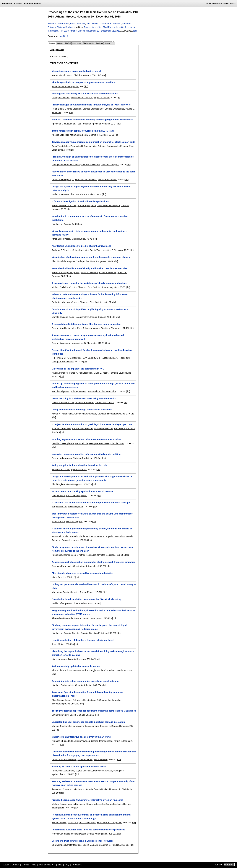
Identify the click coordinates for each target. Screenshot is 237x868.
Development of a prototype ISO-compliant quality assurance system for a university (90, 311)
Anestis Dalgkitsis (60, 135)
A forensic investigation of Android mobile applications (80, 201)
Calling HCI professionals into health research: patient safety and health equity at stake (94, 586)
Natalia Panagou (60, 373)
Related (107, 43)
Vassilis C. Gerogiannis (63, 443)
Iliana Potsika (58, 522)
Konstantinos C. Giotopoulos (97, 700)
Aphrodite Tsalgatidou (77, 495)
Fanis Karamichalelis (79, 317)
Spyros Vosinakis (84, 771)
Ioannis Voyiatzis (110, 287)
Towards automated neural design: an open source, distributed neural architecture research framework (88, 337)
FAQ (67, 865)
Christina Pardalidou (83, 458)
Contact (15, 865)
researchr (7, 4)
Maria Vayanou (83, 741)
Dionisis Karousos (77, 659)
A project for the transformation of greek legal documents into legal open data (92, 424)
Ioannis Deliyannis (61, 391)
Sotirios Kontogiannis (97, 834)
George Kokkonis (114, 804)
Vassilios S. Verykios (113, 250)
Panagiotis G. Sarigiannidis (84, 146)
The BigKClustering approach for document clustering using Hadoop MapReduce (94, 711)
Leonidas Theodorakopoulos (111, 414)
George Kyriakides (61, 343)
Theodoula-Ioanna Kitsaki (64, 205)
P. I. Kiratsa (57, 358)
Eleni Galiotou (94, 287)
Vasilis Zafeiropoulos (62, 603)
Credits (25, 865)
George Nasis (58, 495)
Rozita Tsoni (96, 250)
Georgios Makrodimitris (63, 165)
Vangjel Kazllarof (97, 670)
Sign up (233, 4)
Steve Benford (101, 760)
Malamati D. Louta (79, 135)
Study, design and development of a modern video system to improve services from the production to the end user (92, 549)
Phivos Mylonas (76, 507)
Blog (60, 865)
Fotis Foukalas (84, 124)
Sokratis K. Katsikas (85, 194)
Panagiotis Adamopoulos (64, 555)
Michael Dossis (59, 804)
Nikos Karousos (59, 659)
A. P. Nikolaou (123, 358)
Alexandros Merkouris (62, 618)
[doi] (135, 31)
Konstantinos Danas (80, 98)
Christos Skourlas (108, 272)
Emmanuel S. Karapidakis (109, 823)
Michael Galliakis (60, 287)
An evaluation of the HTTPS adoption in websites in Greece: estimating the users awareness (93, 174)
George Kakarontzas (99, 443)
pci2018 (64, 36)
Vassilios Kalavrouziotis (63, 403)
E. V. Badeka (89, 358)
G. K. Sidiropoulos (73, 358)
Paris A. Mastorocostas (88, 328)
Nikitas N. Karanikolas (58, 24)
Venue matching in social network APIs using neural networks (84, 398)
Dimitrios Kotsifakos (86, 555)
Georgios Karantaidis (62, 566)
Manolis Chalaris (60, 317)
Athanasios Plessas (104, 428)
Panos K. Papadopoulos (81, 373)
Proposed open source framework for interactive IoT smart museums (87, 800)
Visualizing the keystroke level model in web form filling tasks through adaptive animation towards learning (93, 653)
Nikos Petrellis (59, 577)
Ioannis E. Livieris (74, 700)
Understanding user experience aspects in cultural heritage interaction (88, 722)
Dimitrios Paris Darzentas (64, 760)
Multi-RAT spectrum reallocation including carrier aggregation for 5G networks (92, 120)
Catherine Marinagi (61, 302)
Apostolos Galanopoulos (63, 124)
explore (18, 4)
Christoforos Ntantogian (108, 205)
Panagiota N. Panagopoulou (65, 86)
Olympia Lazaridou (101, 98)
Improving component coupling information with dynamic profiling (86, 454)
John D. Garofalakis (105, 403)
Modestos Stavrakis (103, 771)
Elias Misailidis (59, 261)
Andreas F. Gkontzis (61, 250)
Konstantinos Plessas (83, 428)
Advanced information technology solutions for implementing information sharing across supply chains (90, 296)
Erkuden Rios (127, 146)
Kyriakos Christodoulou (63, 741)
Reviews (99, 43)
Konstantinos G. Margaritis (84, 343)
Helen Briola (58, 109)
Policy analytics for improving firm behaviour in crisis (79, 465)
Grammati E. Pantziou (110, 24)
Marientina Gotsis (60, 592)
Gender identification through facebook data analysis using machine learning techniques (92, 352)
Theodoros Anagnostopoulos (66, 272)
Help (34, 865)
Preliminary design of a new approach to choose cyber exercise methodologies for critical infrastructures (93, 159)
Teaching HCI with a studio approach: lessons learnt (79, 767)
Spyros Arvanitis (79, 470)
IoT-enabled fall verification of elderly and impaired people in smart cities (89, 268)
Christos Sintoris (80, 633)
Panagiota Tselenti (61, 98)
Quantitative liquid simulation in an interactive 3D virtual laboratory (86, 599)
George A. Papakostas (63, 362)
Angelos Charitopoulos (78, 261)
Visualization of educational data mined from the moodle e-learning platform (91, 257)
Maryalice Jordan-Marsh (81, 592)
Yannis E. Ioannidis (123, 741)
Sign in (225, 4)
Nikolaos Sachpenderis (63, 685)
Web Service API (47, 865)
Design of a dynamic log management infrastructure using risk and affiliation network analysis (91, 188)
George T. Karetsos (98, 135)
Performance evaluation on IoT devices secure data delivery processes (88, 830)
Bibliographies (89, 43)
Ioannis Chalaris (98, 317)
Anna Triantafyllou (60, 146)
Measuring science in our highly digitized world (76, 71)
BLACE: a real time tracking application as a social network (82, 491)
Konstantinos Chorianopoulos (102, 391)
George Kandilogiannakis (64, 328)
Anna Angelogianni (87, 205)
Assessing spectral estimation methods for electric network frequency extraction (93, 562)
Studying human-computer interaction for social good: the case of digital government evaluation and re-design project (89, 627)
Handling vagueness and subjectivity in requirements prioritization (86, 439)
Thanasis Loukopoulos (120, 373)
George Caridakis (120, 726)
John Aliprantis (80, 726)
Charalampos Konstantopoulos (67, 845)
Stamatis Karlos (80, 670)
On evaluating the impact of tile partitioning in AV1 (78, 369)
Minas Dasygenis (74, 484)
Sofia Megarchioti (60, 715)
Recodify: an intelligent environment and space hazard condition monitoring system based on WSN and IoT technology (91, 817)
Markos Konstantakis (62, 726)
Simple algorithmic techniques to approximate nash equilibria (84, 82)
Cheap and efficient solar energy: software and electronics (82, 410)
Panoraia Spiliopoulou (125, 428)
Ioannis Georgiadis (61, 834)
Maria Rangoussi (98, 261)
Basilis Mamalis (78, 24)
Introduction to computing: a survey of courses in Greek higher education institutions (90, 218)
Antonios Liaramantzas (85, 414)
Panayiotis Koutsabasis (63, 771)
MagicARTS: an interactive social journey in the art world (81, 737)
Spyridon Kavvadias (115, 536)
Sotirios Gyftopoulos (114, 109)
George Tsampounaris (102, 741)
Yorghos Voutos (59, 507)
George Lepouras (70, 540)
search (38, 4)
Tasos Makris (58, 644)
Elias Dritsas (58, 700)
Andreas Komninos (85, 403)
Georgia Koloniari (84, 685)
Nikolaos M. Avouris (61, 224)
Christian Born (117, 443)
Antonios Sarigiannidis (108, 146)
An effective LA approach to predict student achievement (81, 246)
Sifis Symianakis (79, 391)
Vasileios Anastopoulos (63, 194)
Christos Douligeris (66, 27)
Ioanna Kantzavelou (107, 180)
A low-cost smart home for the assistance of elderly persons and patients (90, 283)
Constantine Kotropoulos (85, 566)
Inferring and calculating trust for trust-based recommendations (85, 94)
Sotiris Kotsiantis (80, 250)
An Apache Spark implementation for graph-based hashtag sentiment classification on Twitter (88, 694)
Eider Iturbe (57, 150)
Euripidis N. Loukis (61, 470)
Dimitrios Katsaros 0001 (85, 75)
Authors (60, 43)
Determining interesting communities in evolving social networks (85, 681)
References (77, 43)
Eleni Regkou (58, 484)
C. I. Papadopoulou (106, 358)
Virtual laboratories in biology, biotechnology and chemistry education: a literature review (89, 233)
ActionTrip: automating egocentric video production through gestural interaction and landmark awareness (93, 385)
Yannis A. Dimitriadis (122, 789)
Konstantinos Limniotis (86, 180)
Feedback (77, 865)
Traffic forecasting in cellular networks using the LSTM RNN (83, 131)
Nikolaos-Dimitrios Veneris (92, 536)
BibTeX (68, 43)
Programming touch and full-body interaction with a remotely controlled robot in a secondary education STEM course (93, 612)
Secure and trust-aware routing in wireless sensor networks (83, 841)
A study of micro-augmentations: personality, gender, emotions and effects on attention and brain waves (92, 530)
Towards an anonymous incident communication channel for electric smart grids (93, 142)
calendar (29, 4)
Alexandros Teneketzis (99, 726)
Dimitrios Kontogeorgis (63, 180)
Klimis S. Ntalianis (89, 272)
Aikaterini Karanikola (62, 670)
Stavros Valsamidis (95, 804)
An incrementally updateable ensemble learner (76, 666)
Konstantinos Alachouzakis (65, 536)
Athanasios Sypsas (61, 239)
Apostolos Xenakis (101, 124)
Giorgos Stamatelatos (93, 109)
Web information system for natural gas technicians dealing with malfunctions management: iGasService (92, 516)
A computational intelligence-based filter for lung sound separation (86, 324)
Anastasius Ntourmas (62, 789)
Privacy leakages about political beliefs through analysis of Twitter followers (91, 105)
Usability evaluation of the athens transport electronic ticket (83, 640)
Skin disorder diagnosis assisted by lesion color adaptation (82, 573)
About (6, 865)
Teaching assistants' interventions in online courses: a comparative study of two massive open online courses (93, 783)
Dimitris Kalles (78, 239)
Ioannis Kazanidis (76, 804)
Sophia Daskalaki (102, 789)
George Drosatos (73, 109)
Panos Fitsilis (82, 443)
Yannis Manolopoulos (62, 75)
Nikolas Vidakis (59, 823)
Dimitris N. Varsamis (110, 328)
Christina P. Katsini (98, 633)
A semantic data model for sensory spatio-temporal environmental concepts (91, 503)
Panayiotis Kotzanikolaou (87, 165)
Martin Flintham (85, 760)
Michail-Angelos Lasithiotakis (82, 823)
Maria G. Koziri (101, 373)
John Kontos (93, 24)
